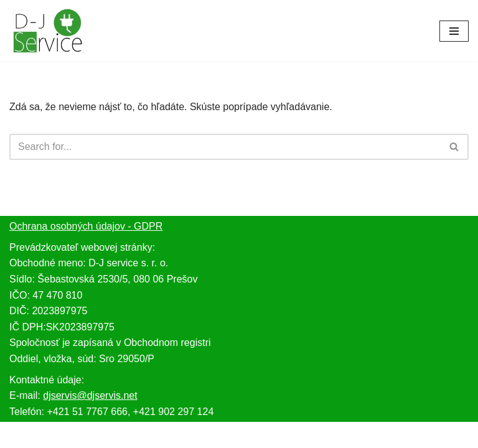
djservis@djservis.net (90, 395)
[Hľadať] (225, 147)
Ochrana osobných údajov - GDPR (86, 226)
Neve (191, 435)
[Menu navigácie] (454, 31)
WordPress (274, 435)
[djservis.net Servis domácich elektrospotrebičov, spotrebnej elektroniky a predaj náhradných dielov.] (47, 31)
